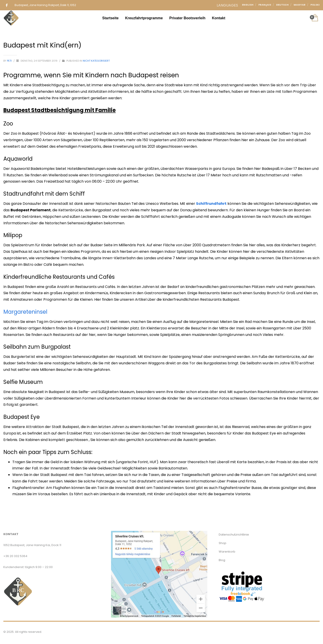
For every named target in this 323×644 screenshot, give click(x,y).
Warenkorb (227, 552)
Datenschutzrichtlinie (234, 535)
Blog (222, 560)
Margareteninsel (25, 312)
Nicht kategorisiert (96, 61)
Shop (223, 543)
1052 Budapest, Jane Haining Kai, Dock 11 (32, 545)
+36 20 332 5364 (15, 556)
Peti (10, 61)
